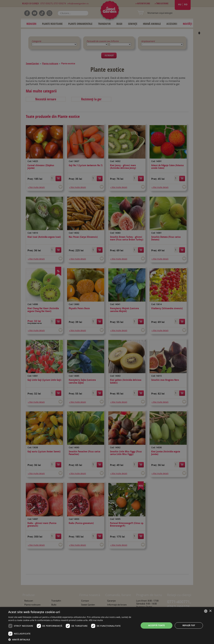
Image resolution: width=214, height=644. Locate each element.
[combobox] (206, 611)
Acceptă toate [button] (157, 625)
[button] (72, 640)
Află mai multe (96, 620)
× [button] (210, 611)
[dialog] (107, 625)
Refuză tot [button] (189, 625)
